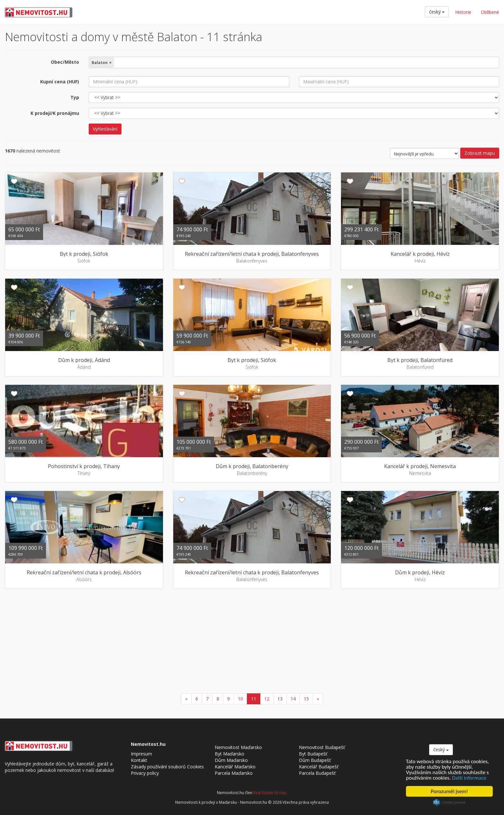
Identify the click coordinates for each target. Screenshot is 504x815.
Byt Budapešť (313, 754)
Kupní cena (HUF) (60, 82)
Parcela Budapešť (317, 773)
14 (293, 699)
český (437, 12)
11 (254, 699)
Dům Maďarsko (231, 760)
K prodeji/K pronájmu (55, 113)
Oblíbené (490, 12)
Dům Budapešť (315, 760)
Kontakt (139, 760)
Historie (463, 12)
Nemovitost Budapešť (322, 747)
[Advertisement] (252, 642)
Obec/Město (65, 62)
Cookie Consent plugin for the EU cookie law (449, 802)
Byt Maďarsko (230, 754)
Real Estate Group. (270, 792)
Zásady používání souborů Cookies (167, 767)
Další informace (469, 778)
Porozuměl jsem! (449, 791)
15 (306, 699)
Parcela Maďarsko (234, 773)
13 (280, 699)
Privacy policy (145, 773)
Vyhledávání (105, 129)
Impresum (141, 754)
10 (240, 699)
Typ (75, 97)
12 (267, 699)
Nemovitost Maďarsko (238, 747)
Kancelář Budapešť (319, 767)
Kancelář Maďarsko (235, 767)
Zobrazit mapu (480, 153)
